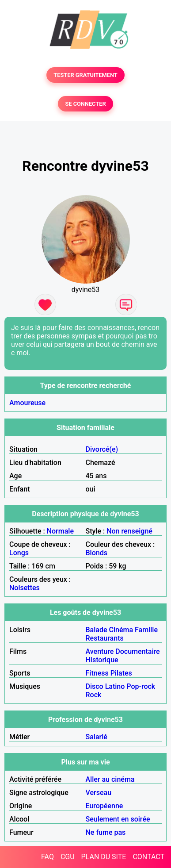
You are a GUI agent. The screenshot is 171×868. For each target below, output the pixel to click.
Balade (97, 630)
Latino (115, 686)
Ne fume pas (106, 832)
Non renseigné (129, 531)
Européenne (104, 806)
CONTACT (148, 857)
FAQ (47, 857)
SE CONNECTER (85, 104)
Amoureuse (27, 403)
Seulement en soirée (118, 819)
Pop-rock (141, 686)
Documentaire (137, 651)
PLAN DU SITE (104, 857)
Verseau (99, 793)
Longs (19, 553)
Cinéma (121, 630)
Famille (146, 630)
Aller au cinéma (110, 779)
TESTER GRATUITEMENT (85, 75)
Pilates (121, 673)
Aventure (100, 651)
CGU (68, 857)
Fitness (97, 673)
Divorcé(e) (102, 449)
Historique (102, 660)
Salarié (97, 737)
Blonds (97, 553)
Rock (94, 695)
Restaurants (105, 638)
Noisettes (25, 588)
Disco (95, 686)
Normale (60, 531)
